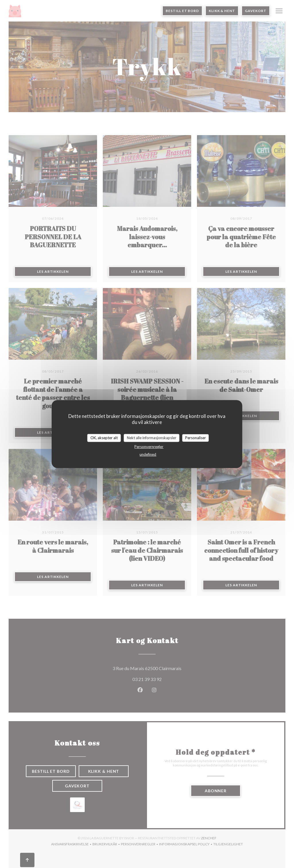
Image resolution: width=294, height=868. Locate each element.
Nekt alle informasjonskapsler (152, 438)
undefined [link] (148, 454)
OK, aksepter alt (104, 438)
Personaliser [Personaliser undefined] (196, 438)
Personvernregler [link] (149, 446)
